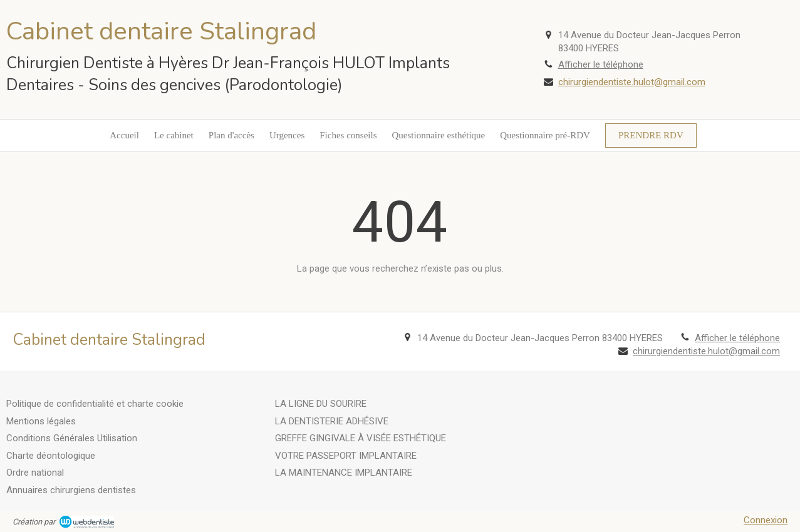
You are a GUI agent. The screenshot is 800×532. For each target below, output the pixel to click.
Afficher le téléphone (601, 64)
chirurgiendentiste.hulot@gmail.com (632, 82)
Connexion (766, 520)
